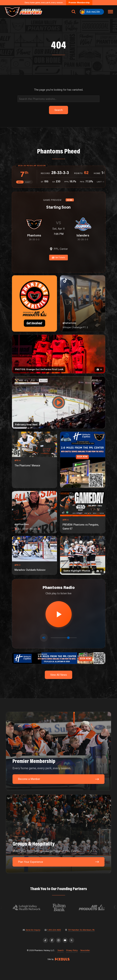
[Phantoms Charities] (35, 303)
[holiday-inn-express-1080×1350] (83, 460)
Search (61, 950)
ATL (20, 182)
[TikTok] (45, 940)
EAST (28, 182)
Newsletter (85, 950)
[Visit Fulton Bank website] (62, 907)
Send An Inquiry (33, 930)
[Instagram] (59, 940)
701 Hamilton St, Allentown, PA (81, 930)
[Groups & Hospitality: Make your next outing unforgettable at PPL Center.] (59, 834)
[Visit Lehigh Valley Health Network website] (29, 907)
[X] (72, 940)
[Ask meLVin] (92, 12)
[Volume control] (64, 638)
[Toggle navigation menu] (111, 12)
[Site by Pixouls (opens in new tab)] (62, 959)
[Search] (59, 99)
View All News (59, 675)
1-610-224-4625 (54, 930)
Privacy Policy (72, 950)
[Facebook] (52, 940)
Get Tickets (59, 258)
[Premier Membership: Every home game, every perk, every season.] (59, 751)
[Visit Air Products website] (95, 907)
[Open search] (74, 12)
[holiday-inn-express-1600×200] (59, 658)
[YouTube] (65, 940)
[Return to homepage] (23, 12)
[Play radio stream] (59, 614)
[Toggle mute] (44, 638)
